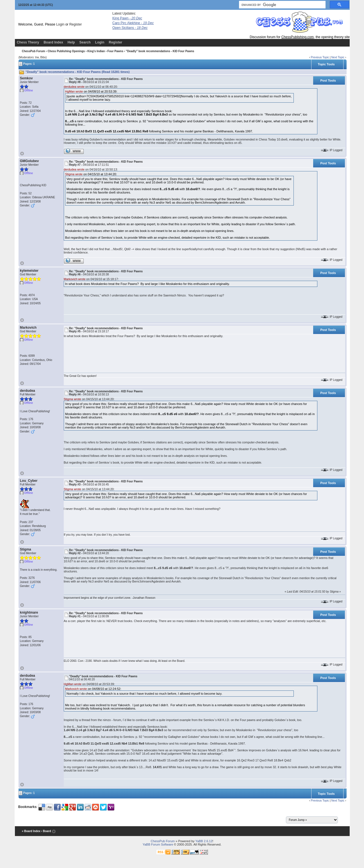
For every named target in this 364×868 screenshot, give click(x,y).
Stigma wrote (74, 174)
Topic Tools (326, 64)
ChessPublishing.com (298, 37)
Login (60, 24)
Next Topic (338, 57)
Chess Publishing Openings (66, 51)
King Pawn (127, 18)
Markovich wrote (75, 279)
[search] (282, 5)
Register (76, 24)
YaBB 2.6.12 (204, 841)
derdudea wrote (74, 87)
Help (71, 42)
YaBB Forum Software (158, 844)
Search (85, 42)
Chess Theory (28, 42)
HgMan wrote (74, 91)
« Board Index (31, 831)
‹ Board (46, 831)
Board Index (53, 42)
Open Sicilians (130, 28)
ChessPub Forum (34, 51)
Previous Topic (320, 57)
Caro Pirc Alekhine (133, 23)
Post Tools (328, 80)
